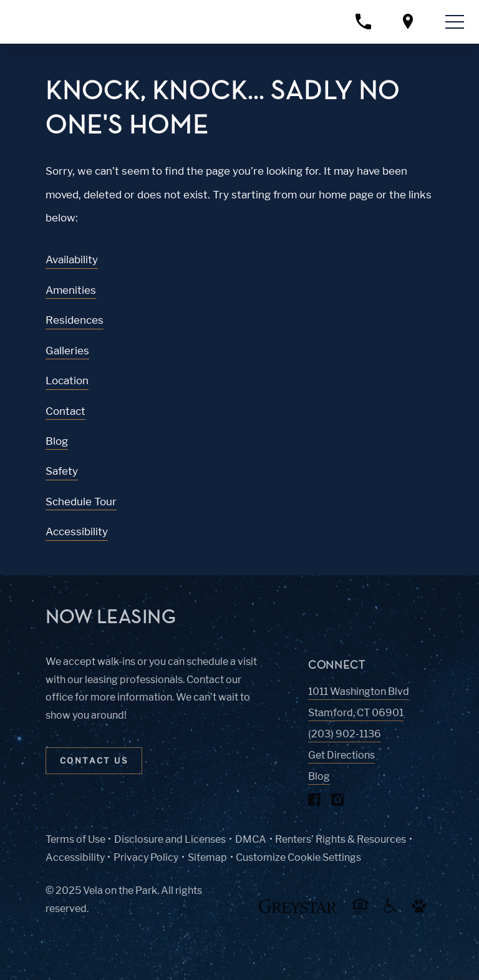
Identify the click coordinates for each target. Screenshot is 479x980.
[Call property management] (363, 22)
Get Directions (341, 755)
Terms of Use (75, 839)
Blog (57, 441)
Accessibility (77, 531)
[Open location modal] (408, 22)
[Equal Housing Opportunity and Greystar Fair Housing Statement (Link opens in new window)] (360, 912)
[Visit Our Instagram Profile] (338, 803)
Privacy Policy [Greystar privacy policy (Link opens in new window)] (146, 857)
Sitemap (207, 857)
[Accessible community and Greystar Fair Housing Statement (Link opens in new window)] (390, 910)
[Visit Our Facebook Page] (315, 803)
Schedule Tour (81, 502)
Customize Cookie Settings (298, 857)
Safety (62, 471)
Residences (75, 320)
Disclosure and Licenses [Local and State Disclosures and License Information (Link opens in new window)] (170, 839)
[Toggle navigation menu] (455, 22)
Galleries (67, 351)
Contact (65, 411)
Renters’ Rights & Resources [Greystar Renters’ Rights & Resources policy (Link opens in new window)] (341, 839)
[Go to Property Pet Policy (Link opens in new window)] (419, 910)
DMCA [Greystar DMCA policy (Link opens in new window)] (251, 839)
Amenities (71, 290)
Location (67, 381)
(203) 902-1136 (345, 734)
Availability (72, 260)
